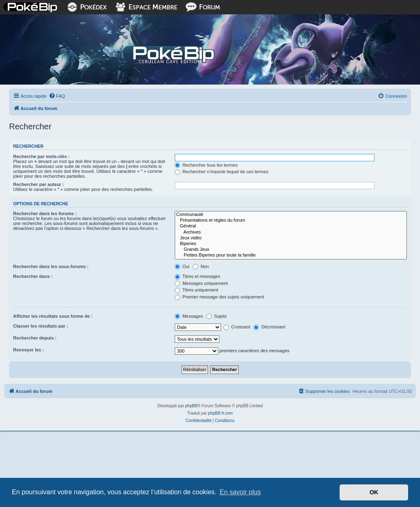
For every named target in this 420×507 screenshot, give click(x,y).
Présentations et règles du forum (291, 220)
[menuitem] (57, 96)
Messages (189, 316)
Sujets (217, 316)
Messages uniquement (201, 283)
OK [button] (374, 492)
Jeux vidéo (291, 238)
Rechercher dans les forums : (45, 213)
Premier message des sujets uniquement (219, 297)
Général (291, 226)
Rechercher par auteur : (39, 184)
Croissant (237, 327)
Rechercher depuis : (35, 338)
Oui (182, 266)
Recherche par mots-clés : (41, 156)
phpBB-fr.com (220, 413)
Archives (291, 232)
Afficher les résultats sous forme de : (53, 316)
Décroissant (269, 327)
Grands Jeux (291, 250)
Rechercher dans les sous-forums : (51, 266)
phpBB (191, 406)
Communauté (291, 215)
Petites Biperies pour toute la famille (291, 255)
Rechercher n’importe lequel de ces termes (222, 172)
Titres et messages (197, 276)
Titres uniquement (197, 290)
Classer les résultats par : (41, 326)
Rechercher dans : (33, 276)
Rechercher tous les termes (206, 165)
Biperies (291, 244)
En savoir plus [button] (240, 492)
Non (201, 266)
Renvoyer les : (29, 350)
